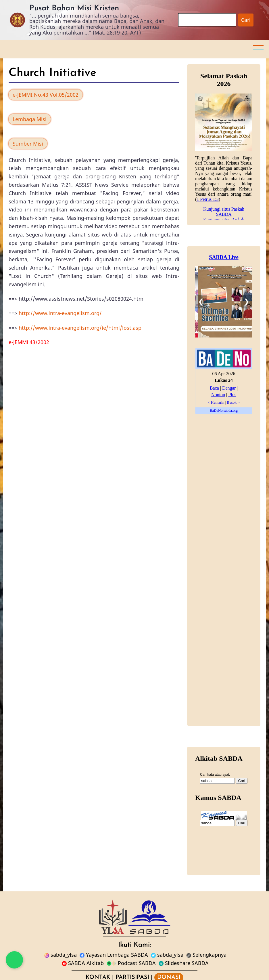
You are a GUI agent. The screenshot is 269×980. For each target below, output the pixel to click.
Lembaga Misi (30, 119)
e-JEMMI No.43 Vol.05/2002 (46, 95)
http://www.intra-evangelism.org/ (60, 313)
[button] (258, 49)
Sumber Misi (28, 144)
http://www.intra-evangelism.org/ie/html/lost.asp (80, 328)
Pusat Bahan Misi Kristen (74, 8)
